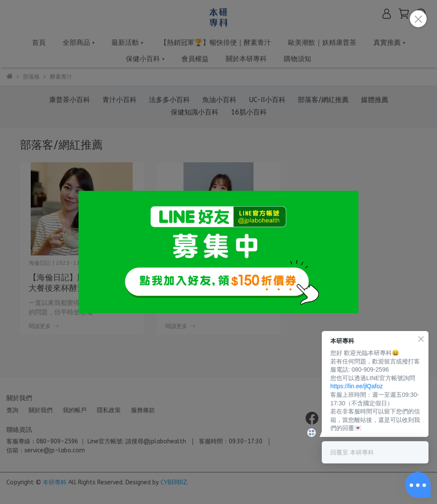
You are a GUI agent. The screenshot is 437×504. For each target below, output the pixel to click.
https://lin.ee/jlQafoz (357, 386)
